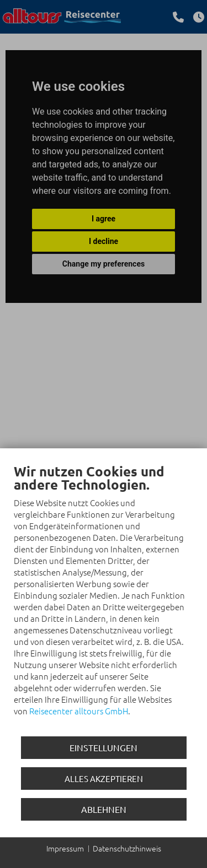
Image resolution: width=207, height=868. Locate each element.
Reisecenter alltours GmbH (79, 711)
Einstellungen (104, 747)
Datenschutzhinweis (127, 848)
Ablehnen (104, 809)
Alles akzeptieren (104, 779)
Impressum (65, 848)
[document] (104, 598)
